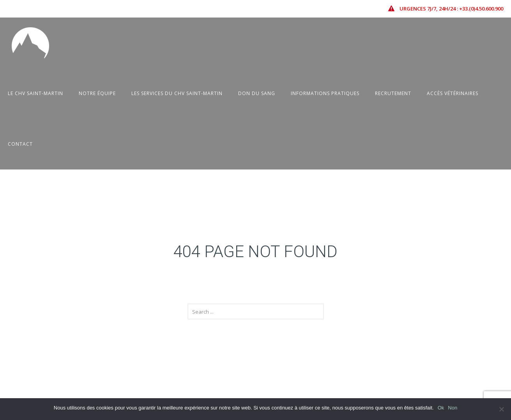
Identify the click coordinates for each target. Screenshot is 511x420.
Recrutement (393, 93)
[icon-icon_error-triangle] (393, 8)
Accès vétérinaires (453, 93)
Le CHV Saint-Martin (35, 93)
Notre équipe (97, 93)
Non (453, 408)
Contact (20, 144)
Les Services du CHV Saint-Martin (177, 93)
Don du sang (257, 93)
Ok (441, 408)
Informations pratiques (325, 93)
